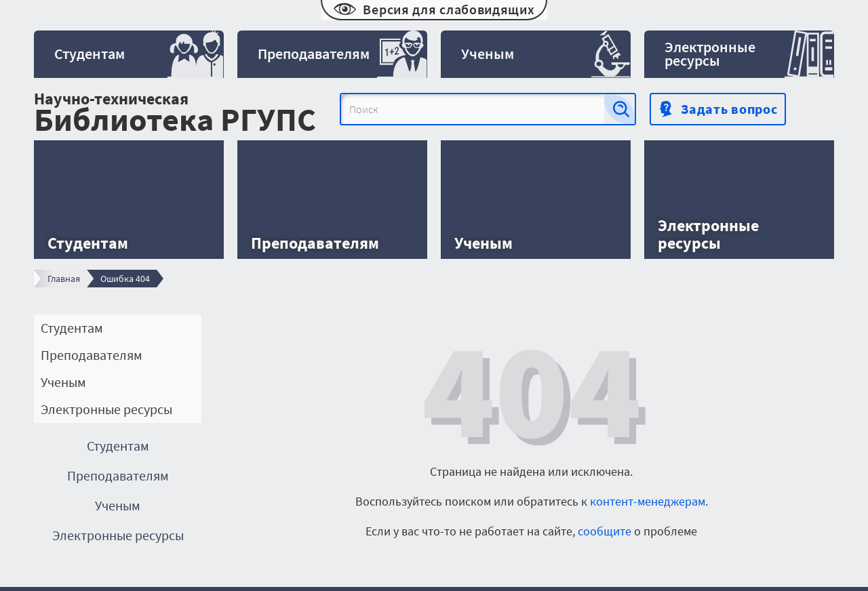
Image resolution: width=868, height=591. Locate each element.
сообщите (605, 531)
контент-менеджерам (648, 501)
